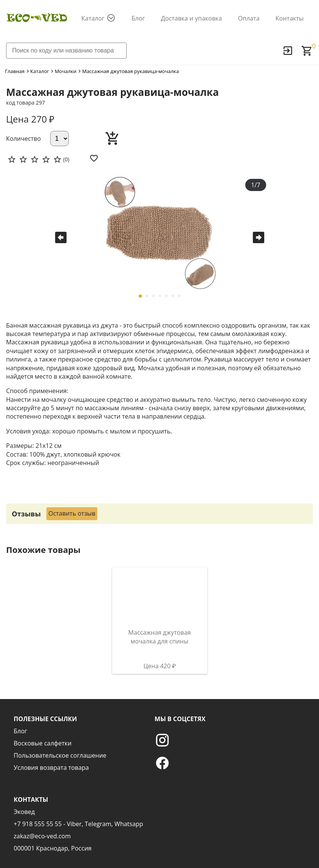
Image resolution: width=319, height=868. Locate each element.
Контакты (290, 18)
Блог (138, 18)
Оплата (249, 18)
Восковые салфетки (43, 743)
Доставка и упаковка (191, 18)
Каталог (93, 18)
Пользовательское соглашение (60, 755)
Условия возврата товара (51, 768)
